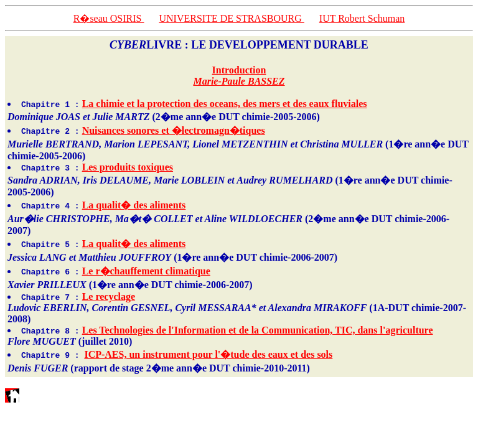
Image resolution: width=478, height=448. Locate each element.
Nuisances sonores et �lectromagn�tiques (174, 130)
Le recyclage (109, 296)
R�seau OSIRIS (109, 18)
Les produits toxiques (128, 167)
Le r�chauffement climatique (146, 271)
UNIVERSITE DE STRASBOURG (231, 18)
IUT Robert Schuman (362, 18)
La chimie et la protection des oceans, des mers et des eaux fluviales (225, 104)
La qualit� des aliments (134, 205)
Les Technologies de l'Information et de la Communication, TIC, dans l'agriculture (258, 330)
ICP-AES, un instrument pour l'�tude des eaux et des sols (208, 354)
